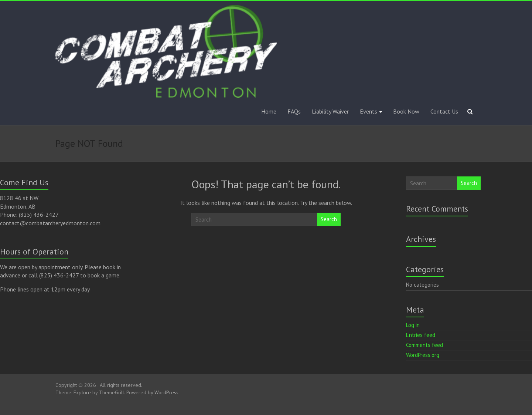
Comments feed (424, 345)
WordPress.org (423, 355)
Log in (413, 325)
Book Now (406, 111)
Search (329, 219)
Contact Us (444, 111)
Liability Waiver (330, 111)
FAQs (294, 111)
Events (369, 111)
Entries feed (421, 335)
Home (269, 111)
